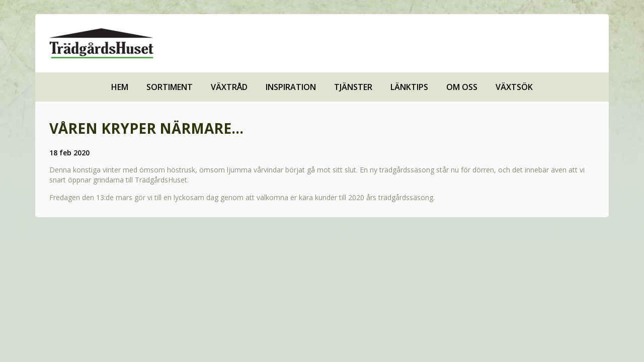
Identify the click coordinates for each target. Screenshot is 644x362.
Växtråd (229, 87)
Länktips (409, 87)
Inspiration (291, 87)
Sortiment (170, 87)
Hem (120, 87)
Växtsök (514, 87)
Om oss (462, 87)
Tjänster (353, 87)
